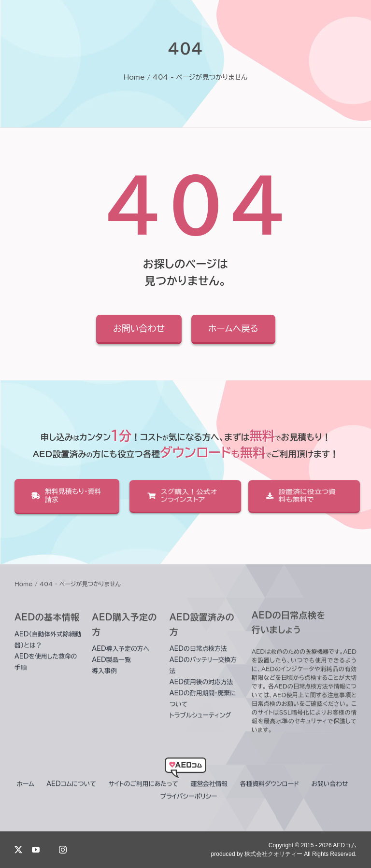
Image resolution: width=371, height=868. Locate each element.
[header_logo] (185, 768)
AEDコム (345, 845)
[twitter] (18, 850)
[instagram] (63, 850)
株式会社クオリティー (273, 854)
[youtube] (36, 850)
